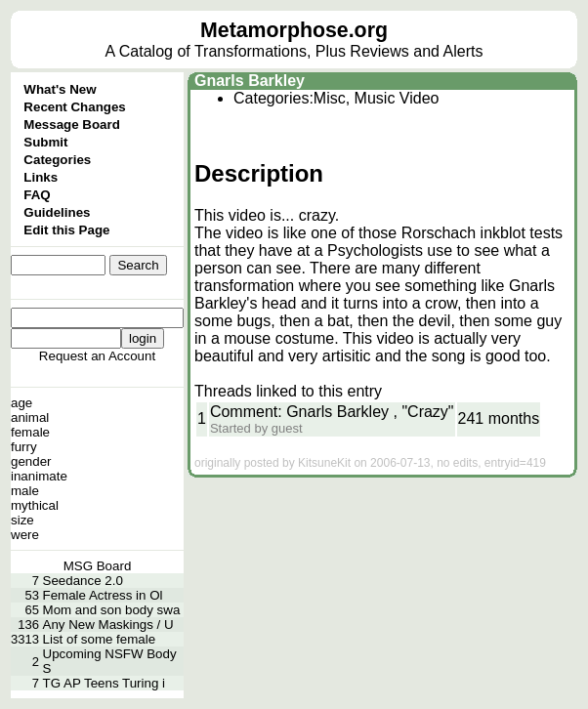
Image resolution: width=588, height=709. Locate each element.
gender (31, 461)
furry (24, 447)
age (21, 403)
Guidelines (57, 212)
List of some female (100, 639)
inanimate (39, 476)
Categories (57, 160)
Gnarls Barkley (250, 81)
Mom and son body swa (112, 610)
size (22, 520)
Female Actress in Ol (103, 595)
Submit (45, 142)
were (25, 535)
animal (30, 417)
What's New (60, 89)
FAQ (37, 195)
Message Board (72, 125)
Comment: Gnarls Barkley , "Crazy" (332, 412)
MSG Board (98, 566)
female (30, 432)
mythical (35, 505)
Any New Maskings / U (108, 625)
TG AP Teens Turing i (104, 683)
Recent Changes (74, 107)
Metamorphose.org (294, 30)
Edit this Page (66, 230)
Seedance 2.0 (83, 581)
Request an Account (97, 356)
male (25, 491)
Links (41, 177)
